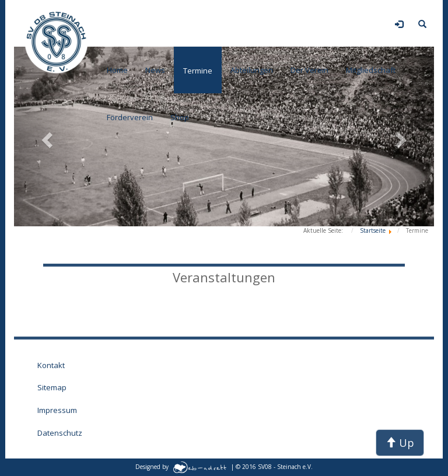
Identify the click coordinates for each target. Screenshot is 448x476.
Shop (180, 117)
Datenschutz (60, 433)
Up (400, 443)
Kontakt (51, 365)
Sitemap (52, 387)
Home (117, 70)
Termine (198, 71)
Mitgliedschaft (371, 70)
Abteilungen (252, 70)
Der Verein (309, 70)
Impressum (57, 410)
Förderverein (130, 117)
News (155, 70)
